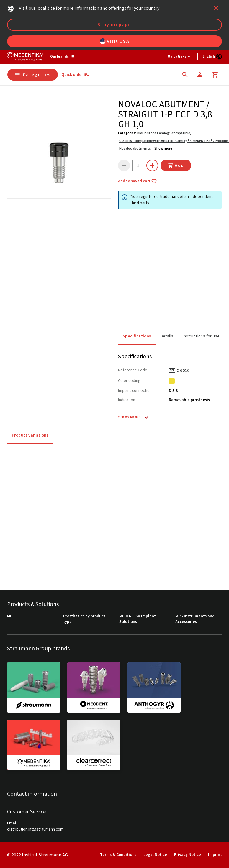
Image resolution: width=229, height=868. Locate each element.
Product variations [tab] (30, 435)
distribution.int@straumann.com (35, 830)
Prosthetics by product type (84, 619)
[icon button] (216, 8)
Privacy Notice (188, 855)
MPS (11, 616)
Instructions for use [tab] (201, 336)
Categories (33, 75)
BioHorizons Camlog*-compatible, (164, 133)
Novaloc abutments (135, 149)
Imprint (215, 855)
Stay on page (114, 25)
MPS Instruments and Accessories (195, 619)
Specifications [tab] (137, 336)
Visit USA (114, 41)
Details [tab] (167, 336)
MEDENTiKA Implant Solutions (138, 619)
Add (176, 165)
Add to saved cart (138, 181)
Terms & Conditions (118, 855)
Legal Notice (155, 855)
